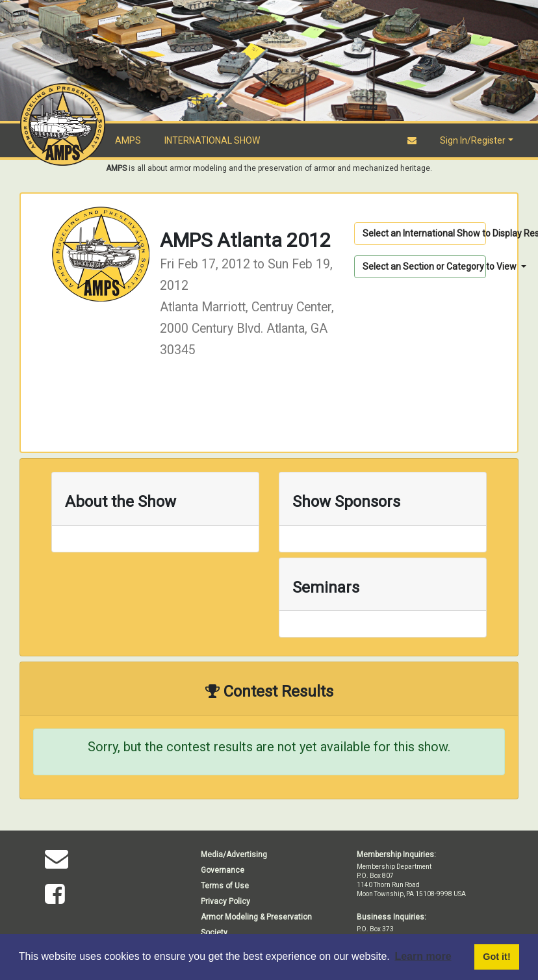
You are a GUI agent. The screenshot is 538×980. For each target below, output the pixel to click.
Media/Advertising (234, 855)
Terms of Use (225, 886)
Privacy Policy (225, 901)
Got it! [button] (496, 957)
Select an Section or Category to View (424, 266)
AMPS (128, 140)
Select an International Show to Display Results (424, 233)
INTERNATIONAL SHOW (212, 140)
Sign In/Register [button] (473, 140)
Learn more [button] (423, 956)
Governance (223, 870)
